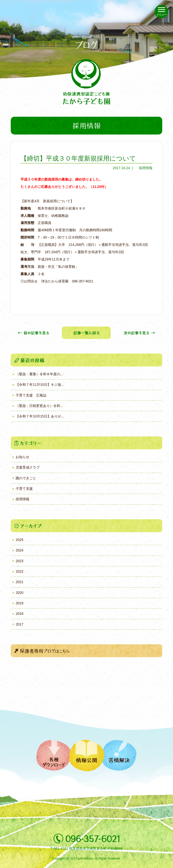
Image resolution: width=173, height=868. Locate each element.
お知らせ (22, 457)
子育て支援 (24, 489)
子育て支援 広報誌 (31, 395)
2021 (19, 582)
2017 (19, 624)
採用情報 (146, 168)
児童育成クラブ (28, 467)
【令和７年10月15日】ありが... (40, 416)
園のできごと (26, 478)
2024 (19, 550)
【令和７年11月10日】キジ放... (40, 385)
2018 (19, 614)
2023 (19, 561)
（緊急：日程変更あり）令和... (39, 406)
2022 (19, 571)
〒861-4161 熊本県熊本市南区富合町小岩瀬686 (86, 849)
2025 (19, 540)
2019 (19, 603)
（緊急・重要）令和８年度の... (39, 374)
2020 (19, 593)
